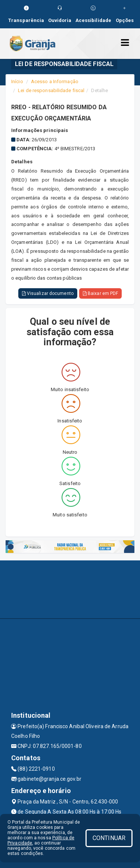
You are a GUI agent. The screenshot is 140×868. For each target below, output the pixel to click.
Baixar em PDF (101, 293)
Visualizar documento (48, 293)
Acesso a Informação (55, 81)
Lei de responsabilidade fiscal (51, 90)
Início (17, 81)
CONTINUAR (109, 838)
